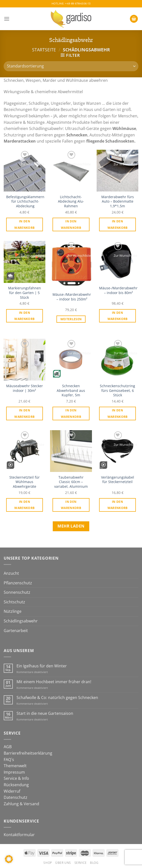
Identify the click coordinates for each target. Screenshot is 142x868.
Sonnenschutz (17, 592)
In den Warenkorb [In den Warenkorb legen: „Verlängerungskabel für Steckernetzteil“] (118, 505)
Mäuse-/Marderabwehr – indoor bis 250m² (72, 297)
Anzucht (11, 573)
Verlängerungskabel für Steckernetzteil (118, 480)
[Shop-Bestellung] (71, 66)
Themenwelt (15, 766)
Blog (94, 863)
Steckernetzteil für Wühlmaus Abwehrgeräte (25, 482)
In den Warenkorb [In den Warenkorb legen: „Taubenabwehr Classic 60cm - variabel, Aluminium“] (71, 505)
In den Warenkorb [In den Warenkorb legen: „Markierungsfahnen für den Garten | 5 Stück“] (24, 316)
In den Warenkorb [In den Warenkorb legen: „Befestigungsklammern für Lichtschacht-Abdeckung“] (24, 224)
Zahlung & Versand (21, 804)
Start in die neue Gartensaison (45, 713)
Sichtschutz (14, 602)
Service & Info (16, 778)
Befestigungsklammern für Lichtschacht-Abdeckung (25, 201)
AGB (8, 747)
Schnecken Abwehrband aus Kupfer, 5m (71, 391)
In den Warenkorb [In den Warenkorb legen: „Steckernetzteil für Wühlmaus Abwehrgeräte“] (24, 505)
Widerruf (12, 791)
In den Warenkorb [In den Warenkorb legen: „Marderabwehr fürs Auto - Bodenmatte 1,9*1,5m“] (118, 224)
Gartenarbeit (16, 631)
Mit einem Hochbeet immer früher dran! (54, 682)
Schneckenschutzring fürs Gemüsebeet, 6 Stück (117, 391)
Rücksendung (16, 785)
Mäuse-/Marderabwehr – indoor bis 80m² (118, 290)
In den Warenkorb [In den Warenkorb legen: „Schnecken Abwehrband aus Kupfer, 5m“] (71, 413)
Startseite (44, 50)
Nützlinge (13, 611)
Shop (48, 863)
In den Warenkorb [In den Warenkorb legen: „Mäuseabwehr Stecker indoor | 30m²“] (24, 413)
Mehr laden (71, 526)
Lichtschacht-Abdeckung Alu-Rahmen (71, 201)
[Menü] (7, 19)
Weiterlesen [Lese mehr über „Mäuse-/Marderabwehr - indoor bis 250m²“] (71, 319)
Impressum (14, 772)
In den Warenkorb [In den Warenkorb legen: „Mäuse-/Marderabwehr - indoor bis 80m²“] (118, 316)
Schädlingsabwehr (21, 621)
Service (81, 863)
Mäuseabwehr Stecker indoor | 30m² (25, 388)
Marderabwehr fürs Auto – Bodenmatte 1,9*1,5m (118, 201)
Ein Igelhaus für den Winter (42, 666)
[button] (9, 859)
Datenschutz (16, 797)
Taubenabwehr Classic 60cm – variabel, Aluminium (71, 482)
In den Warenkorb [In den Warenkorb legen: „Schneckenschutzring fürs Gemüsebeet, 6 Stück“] (118, 413)
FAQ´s (9, 760)
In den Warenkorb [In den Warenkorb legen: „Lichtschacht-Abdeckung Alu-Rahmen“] (71, 224)
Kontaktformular (19, 835)
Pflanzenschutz (18, 583)
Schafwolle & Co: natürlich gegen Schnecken (57, 698)
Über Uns (63, 863)
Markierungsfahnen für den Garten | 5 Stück (25, 293)
